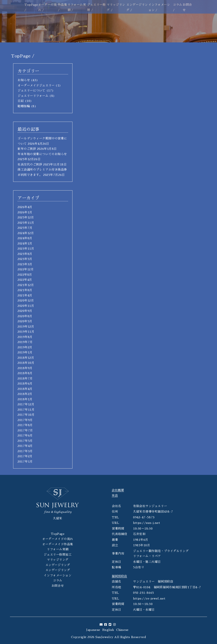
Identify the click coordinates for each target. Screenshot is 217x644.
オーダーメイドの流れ (58, 539)
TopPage (31, 5)
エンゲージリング (58, 565)
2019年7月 (25, 342)
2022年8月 (25, 275)
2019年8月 (25, 337)
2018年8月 (25, 373)
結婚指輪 (24, 106)
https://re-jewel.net (149, 598)
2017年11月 (26, 410)
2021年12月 (26, 285)
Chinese (122, 630)
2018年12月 (26, 358)
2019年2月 (25, 347)
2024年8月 (25, 238)
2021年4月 (25, 295)
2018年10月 (26, 363)
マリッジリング (58, 560)
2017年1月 (25, 462)
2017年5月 (25, 441)
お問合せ (58, 586)
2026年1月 (25, 212)
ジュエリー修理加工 (58, 555)
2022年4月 (25, 280)
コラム (178, 5)
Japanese (93, 630)
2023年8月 (25, 254)
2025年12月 (26, 217)
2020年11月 (26, 306)
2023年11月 (26, 249)
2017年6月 (25, 435)
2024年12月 (26, 233)
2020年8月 (25, 316)
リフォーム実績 (58, 549)
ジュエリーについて (31, 90)
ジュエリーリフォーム (33, 96)
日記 (21, 101)
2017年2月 (25, 456)
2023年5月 (25, 259)
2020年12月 (26, 300)
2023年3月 (25, 264)
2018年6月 (25, 384)
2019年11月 (26, 332)
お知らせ (24, 80)
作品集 (63, 5)
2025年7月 (25, 228)
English (108, 630)
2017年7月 (25, 430)
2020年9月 (25, 311)
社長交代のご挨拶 (30, 164)
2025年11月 (26, 223)
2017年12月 (26, 404)
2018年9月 (25, 368)
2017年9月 (25, 420)
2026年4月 (25, 207)
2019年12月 (26, 327)
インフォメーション (58, 575)
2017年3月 (25, 451)
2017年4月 (25, 446)
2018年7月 (25, 378)
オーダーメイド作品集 (58, 544)
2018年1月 (25, 399)
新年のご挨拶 (27, 149)
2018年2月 (25, 394)
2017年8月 (25, 425)
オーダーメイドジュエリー (36, 85)
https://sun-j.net (147, 523)
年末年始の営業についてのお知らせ (42, 154)
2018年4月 (25, 389)
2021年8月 (25, 290)
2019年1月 (25, 352)
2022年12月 (26, 269)
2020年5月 (25, 321)
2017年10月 (26, 415)
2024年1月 (25, 243)
